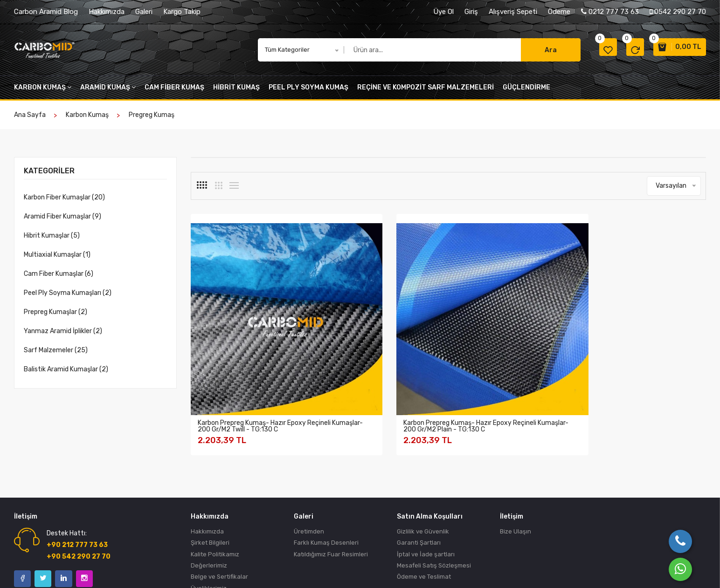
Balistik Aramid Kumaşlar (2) (66, 374)
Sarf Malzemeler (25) (56, 355)
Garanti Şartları (419, 482)
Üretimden (309, 469)
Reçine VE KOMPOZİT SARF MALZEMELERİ (426, 92)
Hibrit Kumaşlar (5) (52, 240)
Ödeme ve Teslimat (424, 518)
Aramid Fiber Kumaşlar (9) (62, 221)
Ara (533, 52)
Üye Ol (443, 12)
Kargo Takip (182, 12)
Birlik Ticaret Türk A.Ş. (72, 569)
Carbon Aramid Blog (46, 12)
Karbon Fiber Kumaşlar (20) (64, 202)
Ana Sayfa (30, 120)
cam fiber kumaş (174, 92)
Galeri (144, 12)
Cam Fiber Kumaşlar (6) (59, 278)
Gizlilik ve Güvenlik (423, 469)
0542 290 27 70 (678, 12)
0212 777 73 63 (610, 12)
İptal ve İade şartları (426, 494)
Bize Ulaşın (516, 469)
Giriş (471, 12)
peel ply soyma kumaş (308, 92)
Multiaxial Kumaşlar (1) (57, 259)
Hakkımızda (107, 12)
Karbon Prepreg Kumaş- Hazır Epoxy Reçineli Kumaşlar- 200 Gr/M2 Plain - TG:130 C (374, 360)
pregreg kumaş (152, 120)
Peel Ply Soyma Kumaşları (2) (68, 297)
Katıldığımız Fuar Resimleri (331, 494)
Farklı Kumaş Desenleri (326, 482)
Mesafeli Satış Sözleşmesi (434, 506)
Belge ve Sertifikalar (219, 518)
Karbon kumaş (43, 92)
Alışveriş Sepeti (513, 12)
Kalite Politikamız (215, 494)
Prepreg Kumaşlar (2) (55, 317)
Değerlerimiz (209, 506)
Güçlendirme (526, 92)
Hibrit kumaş (236, 92)
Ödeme (559, 12)
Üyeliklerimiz (209, 530)
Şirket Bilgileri (210, 482)
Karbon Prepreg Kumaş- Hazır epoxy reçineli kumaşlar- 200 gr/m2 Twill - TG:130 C (242, 360)
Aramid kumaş (108, 92)
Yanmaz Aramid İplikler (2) (63, 336)
